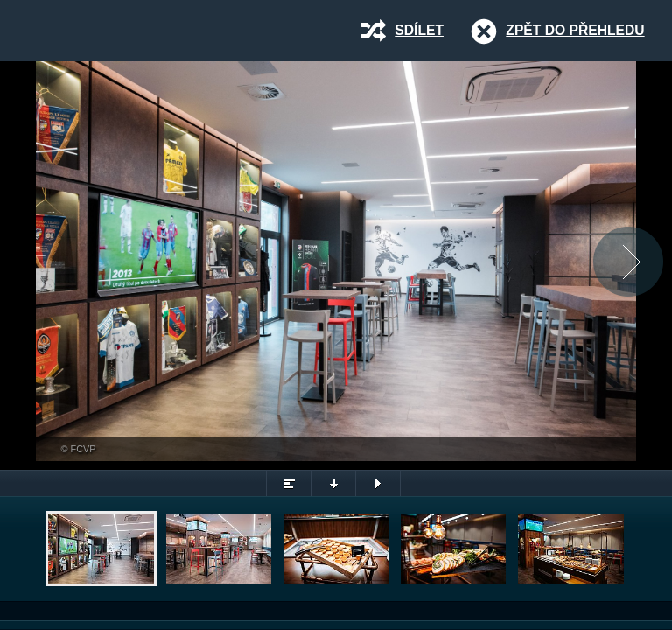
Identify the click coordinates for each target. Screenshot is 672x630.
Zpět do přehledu (575, 30)
